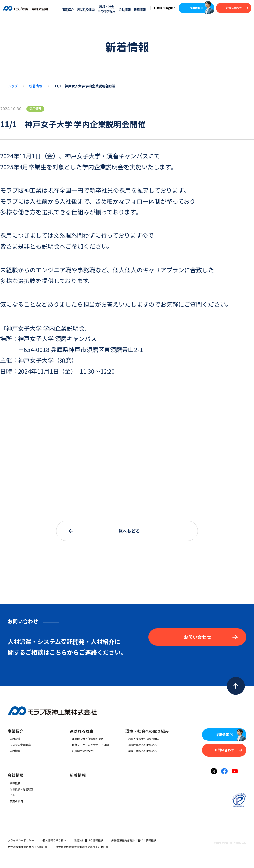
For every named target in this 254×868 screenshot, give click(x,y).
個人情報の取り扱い (54, 840)
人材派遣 (14, 739)
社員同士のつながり (83, 751)
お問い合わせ (237, 8)
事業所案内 (15, 801)
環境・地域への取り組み (141, 751)
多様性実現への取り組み (141, 745)
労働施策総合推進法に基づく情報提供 (134, 840)
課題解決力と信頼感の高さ (87, 739)
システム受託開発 (19, 745)
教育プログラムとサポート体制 (89, 745)
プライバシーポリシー (21, 840)
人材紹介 (14, 751)
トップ (13, 86)
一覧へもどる (104, 531)
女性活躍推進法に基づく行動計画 (27, 847)
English (170, 8)
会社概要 (14, 783)
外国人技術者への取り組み (142, 739)
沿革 (11, 795)
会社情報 (125, 9)
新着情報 (140, 9)
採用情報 (197, 8)
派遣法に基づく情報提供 (89, 840)
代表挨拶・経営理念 (21, 789)
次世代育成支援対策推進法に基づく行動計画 (82, 847)
